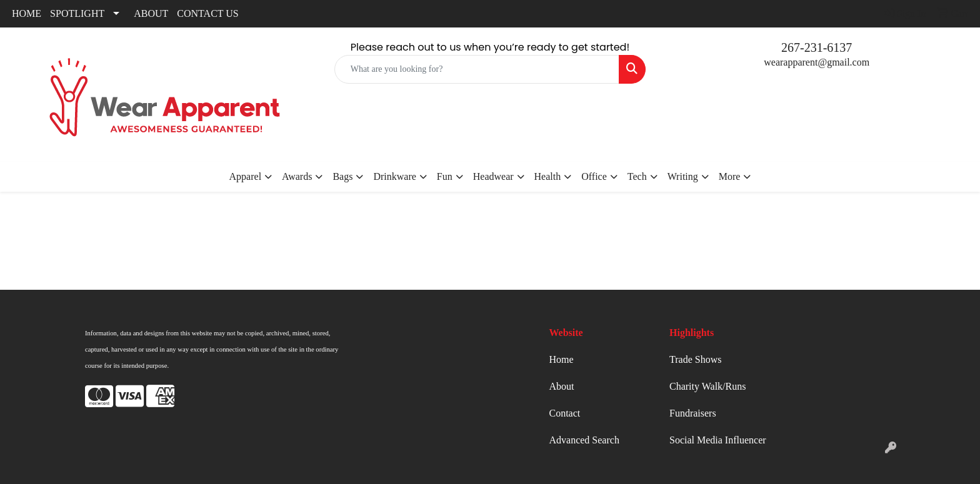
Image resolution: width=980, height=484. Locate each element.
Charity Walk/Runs (707, 386)
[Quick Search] (477, 69)
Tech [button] (637, 176)
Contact (565, 413)
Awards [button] (297, 176)
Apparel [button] (246, 176)
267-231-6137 (817, 47)
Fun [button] (445, 176)
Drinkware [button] (394, 176)
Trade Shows (695, 359)
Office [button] (594, 176)
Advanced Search (584, 440)
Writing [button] (683, 176)
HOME (27, 13)
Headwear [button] (493, 176)
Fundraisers (693, 413)
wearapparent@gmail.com (817, 62)
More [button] (730, 176)
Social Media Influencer (718, 440)
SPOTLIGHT (77, 13)
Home (562, 359)
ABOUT (151, 13)
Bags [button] (342, 176)
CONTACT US (207, 13)
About (562, 386)
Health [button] (548, 176)
